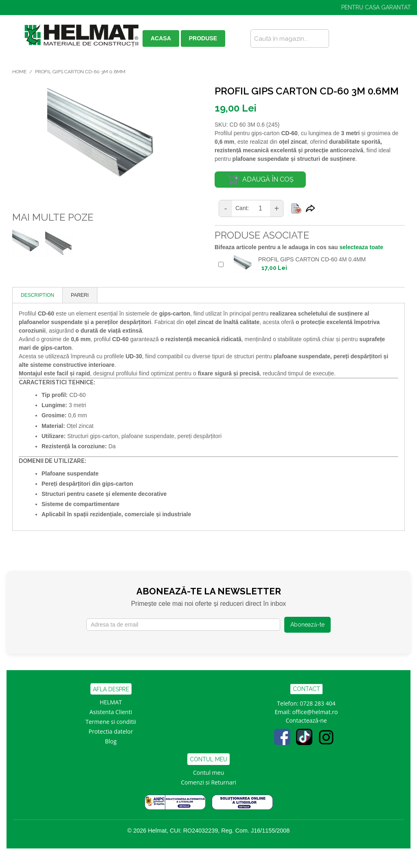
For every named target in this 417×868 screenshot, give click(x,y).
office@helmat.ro (315, 712)
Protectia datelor (111, 731)
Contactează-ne (306, 720)
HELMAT (111, 702)
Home (19, 72)
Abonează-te (307, 625)
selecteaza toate (361, 247)
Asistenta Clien (109, 712)
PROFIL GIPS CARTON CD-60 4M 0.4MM (312, 259)
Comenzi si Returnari (208, 782)
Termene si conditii (111, 722)
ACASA (161, 38)
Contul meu (208, 773)
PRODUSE (203, 38)
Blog (111, 741)
